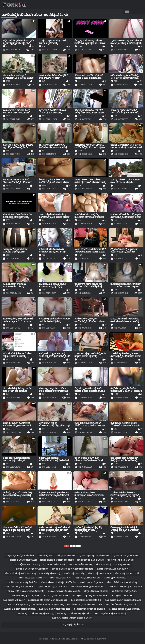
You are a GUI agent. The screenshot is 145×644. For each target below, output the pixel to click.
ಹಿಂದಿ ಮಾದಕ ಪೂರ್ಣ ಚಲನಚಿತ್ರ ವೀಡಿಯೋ (123, 600)
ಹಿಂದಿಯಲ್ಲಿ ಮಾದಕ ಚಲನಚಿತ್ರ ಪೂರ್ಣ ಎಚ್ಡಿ (36, 613)
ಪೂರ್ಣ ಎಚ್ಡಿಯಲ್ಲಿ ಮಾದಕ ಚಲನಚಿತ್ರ (94, 556)
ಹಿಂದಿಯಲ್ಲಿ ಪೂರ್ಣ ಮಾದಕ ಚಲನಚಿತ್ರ (20, 609)
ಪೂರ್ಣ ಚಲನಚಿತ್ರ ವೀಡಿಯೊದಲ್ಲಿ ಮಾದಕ (57, 560)
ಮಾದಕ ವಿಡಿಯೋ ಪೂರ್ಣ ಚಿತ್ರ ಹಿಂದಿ (52, 587)
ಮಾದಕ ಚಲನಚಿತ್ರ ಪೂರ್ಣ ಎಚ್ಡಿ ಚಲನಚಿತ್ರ (113, 564)
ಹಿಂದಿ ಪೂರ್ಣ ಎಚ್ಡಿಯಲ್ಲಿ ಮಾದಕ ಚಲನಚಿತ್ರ (89, 596)
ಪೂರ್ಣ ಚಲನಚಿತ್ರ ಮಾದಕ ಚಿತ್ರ (126, 556)
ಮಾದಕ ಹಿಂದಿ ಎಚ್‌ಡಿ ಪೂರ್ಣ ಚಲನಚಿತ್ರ (87, 587)
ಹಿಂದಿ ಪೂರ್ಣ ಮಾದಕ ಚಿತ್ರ (121, 596)
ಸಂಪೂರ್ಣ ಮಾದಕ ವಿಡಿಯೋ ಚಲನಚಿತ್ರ (64, 591)
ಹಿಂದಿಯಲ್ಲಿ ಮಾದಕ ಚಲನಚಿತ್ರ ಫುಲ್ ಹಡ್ (74, 613)
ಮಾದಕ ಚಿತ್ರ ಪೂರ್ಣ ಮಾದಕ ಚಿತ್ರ (32, 578)
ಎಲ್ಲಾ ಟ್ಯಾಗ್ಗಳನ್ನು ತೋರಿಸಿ (73, 625)
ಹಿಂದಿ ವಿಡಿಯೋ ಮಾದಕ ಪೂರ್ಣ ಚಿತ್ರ (121, 605)
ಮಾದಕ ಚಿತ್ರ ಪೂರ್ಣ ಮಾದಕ (100, 573)
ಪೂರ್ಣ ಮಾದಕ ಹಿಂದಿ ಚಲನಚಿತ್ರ (91, 560)
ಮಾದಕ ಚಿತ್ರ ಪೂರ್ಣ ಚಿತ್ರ (74, 573)
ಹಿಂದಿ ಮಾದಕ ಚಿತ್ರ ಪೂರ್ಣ (14, 600)
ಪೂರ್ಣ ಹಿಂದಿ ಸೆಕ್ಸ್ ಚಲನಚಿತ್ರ (81, 564)
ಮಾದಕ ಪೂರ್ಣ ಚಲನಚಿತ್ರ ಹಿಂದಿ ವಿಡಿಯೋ (59, 582)
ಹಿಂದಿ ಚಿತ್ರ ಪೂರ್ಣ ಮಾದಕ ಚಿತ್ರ (55, 596)
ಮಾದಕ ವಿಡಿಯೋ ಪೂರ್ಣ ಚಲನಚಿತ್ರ (122, 582)
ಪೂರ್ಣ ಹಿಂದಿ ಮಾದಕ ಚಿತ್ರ (54, 564)
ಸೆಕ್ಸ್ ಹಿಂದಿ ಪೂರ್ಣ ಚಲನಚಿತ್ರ (96, 591)
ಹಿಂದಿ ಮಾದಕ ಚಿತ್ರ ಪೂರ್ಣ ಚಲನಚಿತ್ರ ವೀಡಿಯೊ (48, 600)
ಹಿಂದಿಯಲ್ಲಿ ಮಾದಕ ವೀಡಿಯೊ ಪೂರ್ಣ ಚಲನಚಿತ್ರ (72, 618)
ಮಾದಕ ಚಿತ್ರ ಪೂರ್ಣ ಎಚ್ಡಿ (50, 573)
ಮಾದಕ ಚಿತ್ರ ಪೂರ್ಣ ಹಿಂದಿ (60, 578)
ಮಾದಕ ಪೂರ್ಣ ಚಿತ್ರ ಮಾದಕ (92, 582)
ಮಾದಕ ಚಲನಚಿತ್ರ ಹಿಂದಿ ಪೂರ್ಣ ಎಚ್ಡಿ (20, 573)
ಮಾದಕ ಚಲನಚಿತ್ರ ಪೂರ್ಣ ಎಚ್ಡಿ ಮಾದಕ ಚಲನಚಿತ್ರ (73, 569)
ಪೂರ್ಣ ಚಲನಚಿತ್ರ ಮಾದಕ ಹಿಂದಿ (23, 560)
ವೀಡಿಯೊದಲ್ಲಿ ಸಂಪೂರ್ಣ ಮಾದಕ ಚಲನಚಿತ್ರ (26, 591)
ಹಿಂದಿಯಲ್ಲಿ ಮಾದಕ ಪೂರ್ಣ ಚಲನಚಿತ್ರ (110, 613)
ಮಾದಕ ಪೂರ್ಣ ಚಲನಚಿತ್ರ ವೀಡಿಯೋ (22, 582)
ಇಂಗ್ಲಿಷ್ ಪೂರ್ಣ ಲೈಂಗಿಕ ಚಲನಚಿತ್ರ (20, 556)
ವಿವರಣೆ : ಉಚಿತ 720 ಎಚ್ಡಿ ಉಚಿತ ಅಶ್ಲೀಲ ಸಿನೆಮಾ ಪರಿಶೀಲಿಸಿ (63, 639)
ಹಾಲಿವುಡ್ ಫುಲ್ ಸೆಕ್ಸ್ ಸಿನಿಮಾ (124, 591)
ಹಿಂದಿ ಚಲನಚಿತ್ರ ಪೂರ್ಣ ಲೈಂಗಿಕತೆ (25, 596)
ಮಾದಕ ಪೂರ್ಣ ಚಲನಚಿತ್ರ (115, 578)
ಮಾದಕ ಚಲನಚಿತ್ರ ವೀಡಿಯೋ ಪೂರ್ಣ (112, 569)
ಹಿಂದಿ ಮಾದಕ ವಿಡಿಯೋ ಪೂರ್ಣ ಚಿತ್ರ (48, 605)
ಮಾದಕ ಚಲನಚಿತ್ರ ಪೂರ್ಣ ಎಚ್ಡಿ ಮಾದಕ (32, 569)
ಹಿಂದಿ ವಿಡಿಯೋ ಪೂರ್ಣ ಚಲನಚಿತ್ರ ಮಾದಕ (85, 605)
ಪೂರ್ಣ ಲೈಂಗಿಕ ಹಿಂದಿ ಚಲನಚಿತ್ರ (121, 560)
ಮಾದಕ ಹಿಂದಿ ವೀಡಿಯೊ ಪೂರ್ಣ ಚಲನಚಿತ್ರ (124, 587)
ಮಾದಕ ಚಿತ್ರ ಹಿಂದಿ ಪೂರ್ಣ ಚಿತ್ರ (87, 578)
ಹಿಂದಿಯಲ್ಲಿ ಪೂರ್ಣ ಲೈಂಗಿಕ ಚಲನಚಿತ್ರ (124, 609)
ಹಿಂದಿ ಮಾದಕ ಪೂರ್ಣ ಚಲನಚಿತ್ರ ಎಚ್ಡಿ (86, 600)
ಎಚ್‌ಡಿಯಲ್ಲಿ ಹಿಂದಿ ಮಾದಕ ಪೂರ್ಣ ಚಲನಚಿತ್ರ (56, 556)
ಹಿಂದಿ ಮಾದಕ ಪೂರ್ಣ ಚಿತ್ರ (19, 605)
